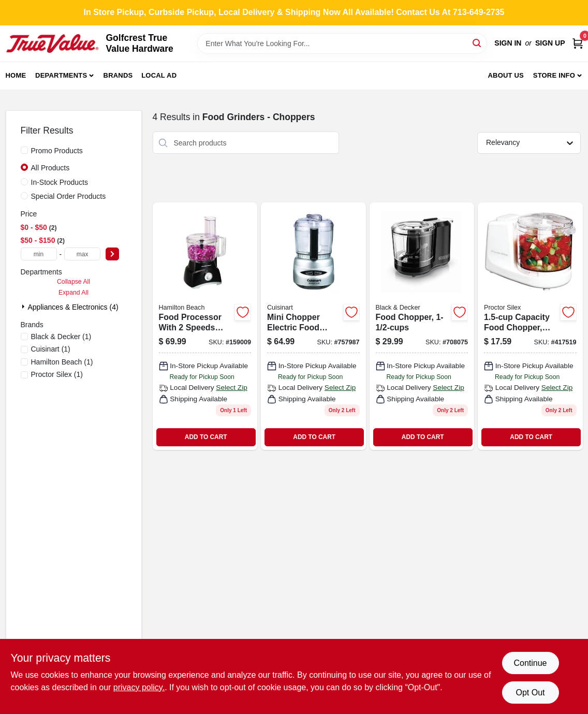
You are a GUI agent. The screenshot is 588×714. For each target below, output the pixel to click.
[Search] (477, 43)
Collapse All (73, 282)
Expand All (73, 293)
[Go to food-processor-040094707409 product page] (205, 326)
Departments (61, 75)
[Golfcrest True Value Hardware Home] (52, 43)
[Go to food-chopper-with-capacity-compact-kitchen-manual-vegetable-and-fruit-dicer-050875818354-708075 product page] (422, 326)
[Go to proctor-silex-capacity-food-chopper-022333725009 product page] (530, 326)
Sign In (508, 43)
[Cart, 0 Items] (578, 43)
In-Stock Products (60, 182)
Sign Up (550, 43)
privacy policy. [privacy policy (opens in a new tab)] (139, 687)
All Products (50, 168)
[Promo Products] (24, 150)
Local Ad (159, 75)
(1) (61, 337)
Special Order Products (69, 196)
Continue (530, 663)
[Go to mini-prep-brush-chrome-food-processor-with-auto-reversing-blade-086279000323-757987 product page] (313, 326)
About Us (506, 75)
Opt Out (530, 693)
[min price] (39, 254)
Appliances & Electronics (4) (73, 307)
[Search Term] (342, 43)
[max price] (82, 254)
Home (16, 75)
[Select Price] (112, 254)
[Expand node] (24, 307)
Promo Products (57, 151)
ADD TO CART (206, 437)
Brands (118, 75)
